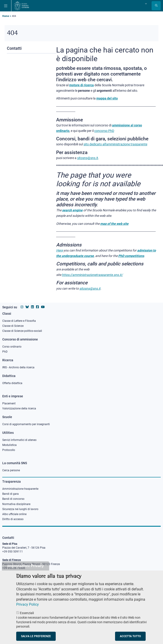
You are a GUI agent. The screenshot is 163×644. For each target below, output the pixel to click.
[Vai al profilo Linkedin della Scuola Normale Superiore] (32, 307)
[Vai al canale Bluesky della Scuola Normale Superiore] (27, 307)
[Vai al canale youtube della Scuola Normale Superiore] (43, 307)
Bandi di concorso (13, 499)
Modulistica (9, 445)
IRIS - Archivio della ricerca (18, 367)
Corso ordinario (12, 347)
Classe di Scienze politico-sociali (22, 331)
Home (6, 16)
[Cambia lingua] (145, 4)
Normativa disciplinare (16, 504)
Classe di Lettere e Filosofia (19, 321)
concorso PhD (104, 131)
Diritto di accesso (13, 519)
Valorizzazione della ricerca (19, 408)
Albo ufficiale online (14, 514)
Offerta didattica (12, 383)
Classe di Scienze (13, 326)
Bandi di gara (11, 494)
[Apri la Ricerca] (156, 6)
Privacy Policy (28, 611)
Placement (9, 403)
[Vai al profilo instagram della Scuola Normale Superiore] (22, 307)
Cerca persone (11, 470)
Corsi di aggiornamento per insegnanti (26, 424)
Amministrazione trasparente (20, 489)
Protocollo (9, 450)
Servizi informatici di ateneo (19, 440)
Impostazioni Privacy (25, 572)
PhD (5, 352)
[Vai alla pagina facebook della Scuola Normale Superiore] (37, 307)
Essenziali (27, 619)
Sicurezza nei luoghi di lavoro (20, 509)
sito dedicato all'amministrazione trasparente (115, 144)
